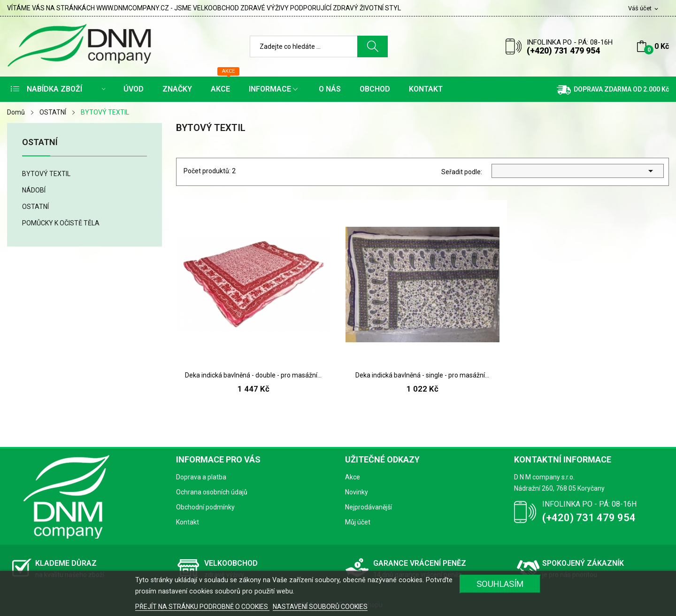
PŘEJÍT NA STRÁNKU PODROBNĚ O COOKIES (202, 607)
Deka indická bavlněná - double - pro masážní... (253, 375)
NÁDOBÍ (34, 190)
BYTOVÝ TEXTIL (46, 174)
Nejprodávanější (369, 507)
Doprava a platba (201, 477)
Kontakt (188, 522)
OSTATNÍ (40, 142)
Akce (353, 477)
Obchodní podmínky (205, 507)
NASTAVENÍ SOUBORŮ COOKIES (320, 607)
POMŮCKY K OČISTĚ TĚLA (61, 223)
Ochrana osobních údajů (212, 492)
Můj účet (358, 522)
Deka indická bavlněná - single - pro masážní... (422, 375)
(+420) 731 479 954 (563, 50)
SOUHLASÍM (500, 584)
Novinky (357, 492)
